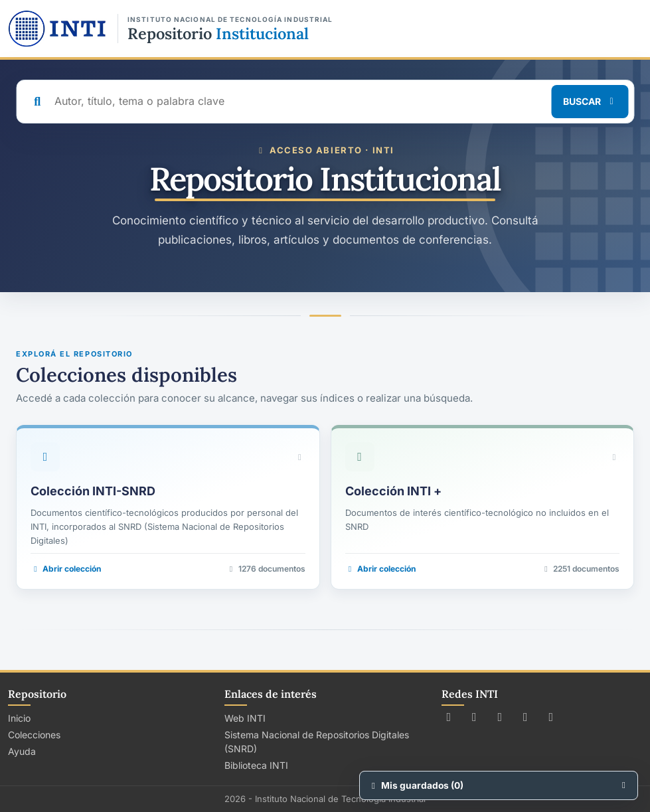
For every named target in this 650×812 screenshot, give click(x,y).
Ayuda (22, 751)
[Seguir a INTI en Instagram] (500, 717)
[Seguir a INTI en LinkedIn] (551, 717)
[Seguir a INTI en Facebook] (474, 717)
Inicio (19, 718)
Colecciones (34, 735)
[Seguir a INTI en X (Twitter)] (449, 717)
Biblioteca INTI (256, 765)
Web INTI (245, 718)
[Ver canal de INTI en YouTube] (526, 717)
